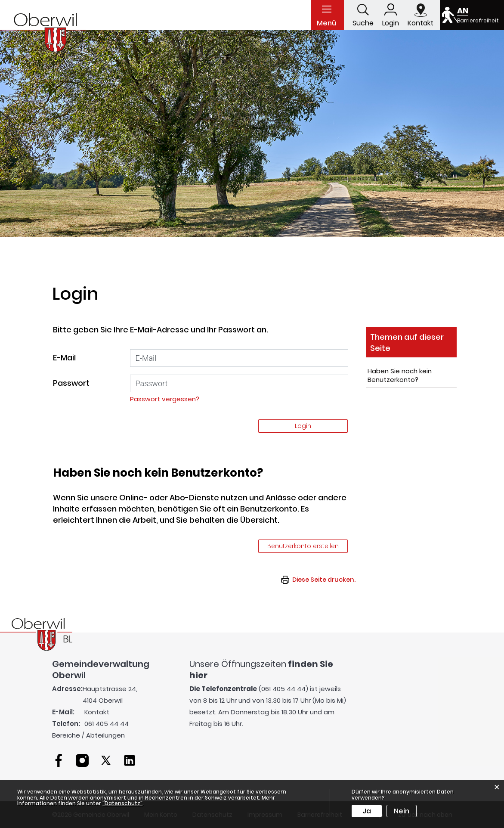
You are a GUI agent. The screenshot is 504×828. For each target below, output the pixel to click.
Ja (367, 811)
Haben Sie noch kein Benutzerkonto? (400, 375)
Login (303, 426)
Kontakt (97, 712)
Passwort (71, 383)
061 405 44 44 (107, 724)
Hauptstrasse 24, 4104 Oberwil (110, 695)
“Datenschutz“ (122, 803)
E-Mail (64, 358)
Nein (402, 811)
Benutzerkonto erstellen (303, 546)
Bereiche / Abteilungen (88, 735)
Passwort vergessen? (165, 399)
